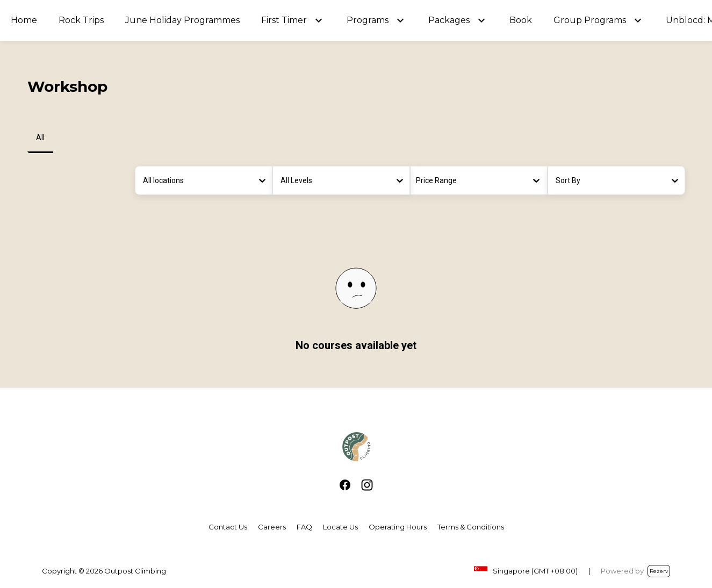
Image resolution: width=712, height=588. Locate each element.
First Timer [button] (284, 20)
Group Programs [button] (590, 20)
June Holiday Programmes (182, 20)
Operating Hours (398, 527)
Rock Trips (81, 20)
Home (24, 20)
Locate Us (340, 527)
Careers (272, 527)
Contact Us (228, 527)
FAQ (304, 527)
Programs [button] (368, 20)
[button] (319, 20)
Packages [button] (449, 20)
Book (521, 20)
